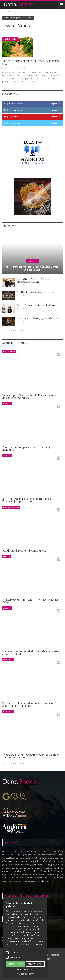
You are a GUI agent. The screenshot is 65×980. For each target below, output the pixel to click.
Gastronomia (10, 39)
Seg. (13, 330)
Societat (7, 403)
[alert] (25, 937)
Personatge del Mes (11, 507)
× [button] (45, 900)
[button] (25, 970)
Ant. (6, 330)
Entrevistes (32, 261)
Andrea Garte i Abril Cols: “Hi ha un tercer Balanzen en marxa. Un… (36, 280)
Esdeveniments (9, 352)
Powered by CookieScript (25, 974)
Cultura (7, 556)
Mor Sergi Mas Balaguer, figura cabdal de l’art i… (40, 318)
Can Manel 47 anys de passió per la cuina (35, 292)
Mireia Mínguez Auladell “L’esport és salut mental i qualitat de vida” (32, 268)
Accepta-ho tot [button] (15, 964)
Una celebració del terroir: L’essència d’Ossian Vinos (31, 63)
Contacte (55, 955)
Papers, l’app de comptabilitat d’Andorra (36, 305)
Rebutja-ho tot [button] (35, 964)
